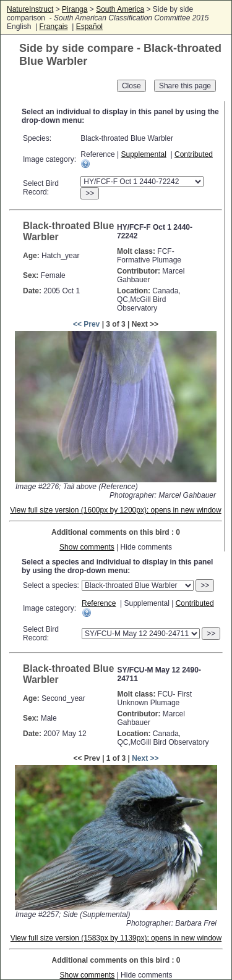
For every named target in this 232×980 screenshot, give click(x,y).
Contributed (194, 154)
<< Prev (86, 324)
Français (53, 27)
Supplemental (143, 154)
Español (89, 27)
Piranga (75, 9)
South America (120, 9)
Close (131, 86)
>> (90, 193)
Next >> (145, 758)
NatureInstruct (30, 9)
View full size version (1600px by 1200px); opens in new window (115, 510)
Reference (99, 603)
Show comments (87, 547)
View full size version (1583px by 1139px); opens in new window (116, 938)
